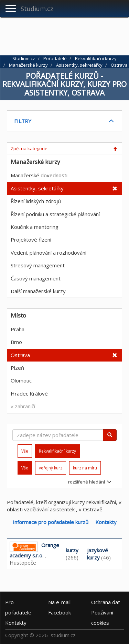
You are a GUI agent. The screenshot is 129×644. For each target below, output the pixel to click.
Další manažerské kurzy (38, 291)
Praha (18, 329)
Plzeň (17, 368)
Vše (25, 451)
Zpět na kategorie (29, 148)
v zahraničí (23, 406)
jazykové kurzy (98, 554)
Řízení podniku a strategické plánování (55, 214)
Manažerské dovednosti (39, 175)
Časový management (36, 278)
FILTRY (23, 121)
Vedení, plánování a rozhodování (49, 253)
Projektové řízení (31, 240)
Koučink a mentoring (35, 227)
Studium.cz (37, 9)
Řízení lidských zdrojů (36, 201)
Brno (16, 342)
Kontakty (106, 522)
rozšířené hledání (90, 482)
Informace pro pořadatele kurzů (51, 522)
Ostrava (20, 355)
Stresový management (38, 265)
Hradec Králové (29, 393)
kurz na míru (85, 468)
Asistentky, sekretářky (37, 188)
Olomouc (21, 380)
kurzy (72, 550)
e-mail (59, 602)
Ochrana (106, 602)
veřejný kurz (51, 468)
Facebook (60, 612)
